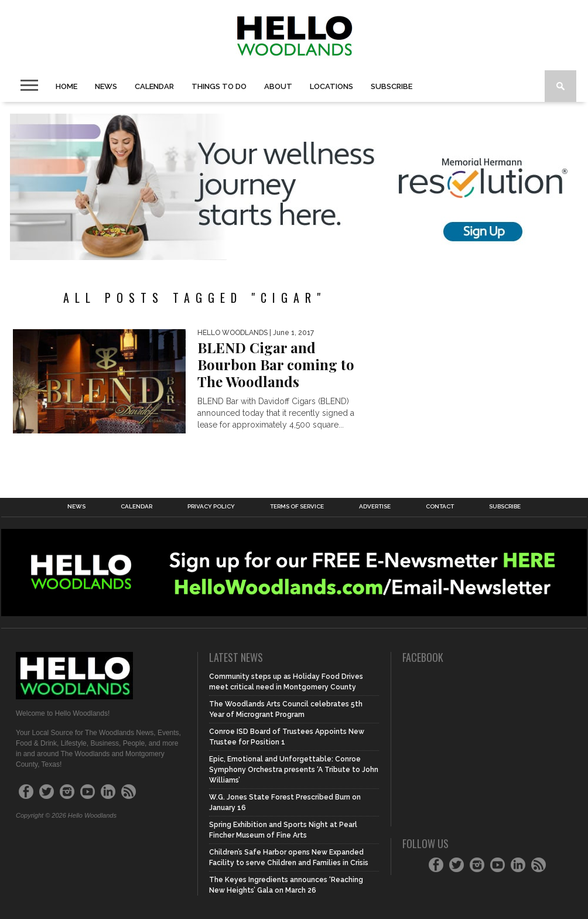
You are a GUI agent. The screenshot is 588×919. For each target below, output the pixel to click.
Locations (331, 86)
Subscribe (392, 86)
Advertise (375, 507)
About (278, 86)
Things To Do (219, 86)
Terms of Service (297, 507)
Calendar (154, 86)
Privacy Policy (211, 507)
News (106, 86)
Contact (440, 507)
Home (66, 86)
